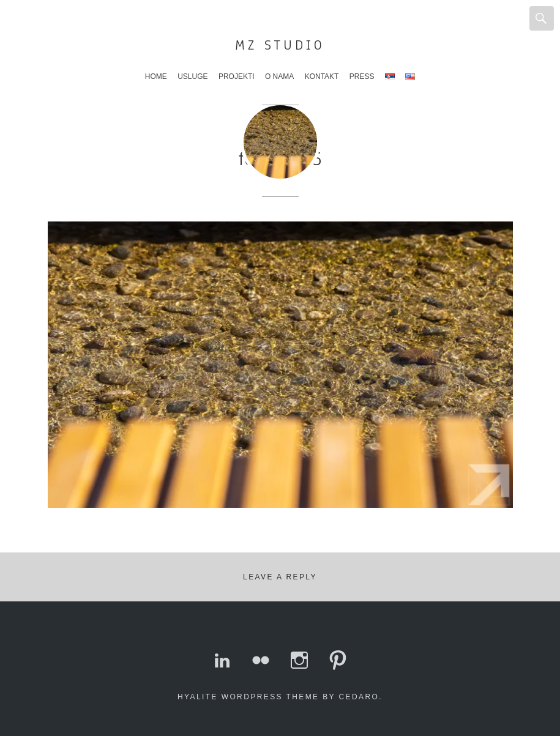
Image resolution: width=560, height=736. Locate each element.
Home (156, 76)
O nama (279, 76)
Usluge (192, 76)
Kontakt (322, 76)
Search (542, 18)
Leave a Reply (280, 577)
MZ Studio (280, 45)
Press (362, 76)
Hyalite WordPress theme (248, 697)
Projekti (237, 76)
